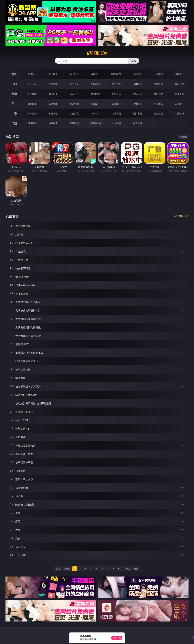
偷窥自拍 (32, 104)
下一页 (127, 569)
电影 (14, 94)
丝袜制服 (137, 84)
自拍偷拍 (53, 84)
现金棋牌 (158, 74)
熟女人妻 (116, 84)
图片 (14, 104)
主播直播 (158, 84)
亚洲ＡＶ (32, 84)
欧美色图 (74, 104)
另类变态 (179, 94)
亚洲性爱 (32, 94)
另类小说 (137, 113)
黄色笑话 (158, 113)
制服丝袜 (116, 94)
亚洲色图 (53, 104)
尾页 (136, 569)
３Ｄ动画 (95, 84)
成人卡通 (74, 94)
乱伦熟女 (158, 94)
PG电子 (32, 74)
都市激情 (32, 113)
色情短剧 (137, 123)
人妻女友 (74, 113)
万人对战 (74, 74)
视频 (14, 84)
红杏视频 (116, 123)
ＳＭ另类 (179, 84)
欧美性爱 (95, 94)
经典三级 (137, 94)
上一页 (67, 569)
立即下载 (117, 638)
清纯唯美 (137, 104)
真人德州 (53, 74)
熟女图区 (158, 104)
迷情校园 (116, 113)
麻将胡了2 (116, 74)
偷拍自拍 (53, 94)
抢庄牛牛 (179, 74)
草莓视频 (74, 123)
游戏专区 (95, 74)
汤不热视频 (95, 123)
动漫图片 (95, 104)
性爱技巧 (179, 113)
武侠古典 (95, 113)
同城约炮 (32, 123)
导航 (14, 123)
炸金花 (137, 74)
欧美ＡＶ (74, 84)
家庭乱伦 (53, 113)
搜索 (134, 61)
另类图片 (179, 104)
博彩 (14, 74)
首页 (58, 569)
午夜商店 (53, 123)
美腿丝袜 (116, 104)
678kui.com (97, 53)
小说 (14, 113)
